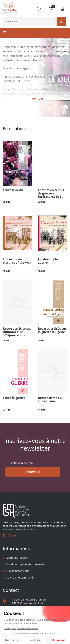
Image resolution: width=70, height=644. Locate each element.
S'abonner (33, 472)
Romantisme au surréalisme (50, 400)
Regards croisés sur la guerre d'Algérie (52, 330)
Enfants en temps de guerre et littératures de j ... (51, 194)
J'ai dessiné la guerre (48, 261)
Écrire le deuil (13, 190)
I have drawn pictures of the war (17, 261)
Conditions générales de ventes (26, 564)
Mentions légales (17, 558)
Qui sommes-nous (18, 571)
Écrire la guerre (14, 398)
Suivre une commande (20, 577)
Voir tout (37, 99)
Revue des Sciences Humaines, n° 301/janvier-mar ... (17, 332)
